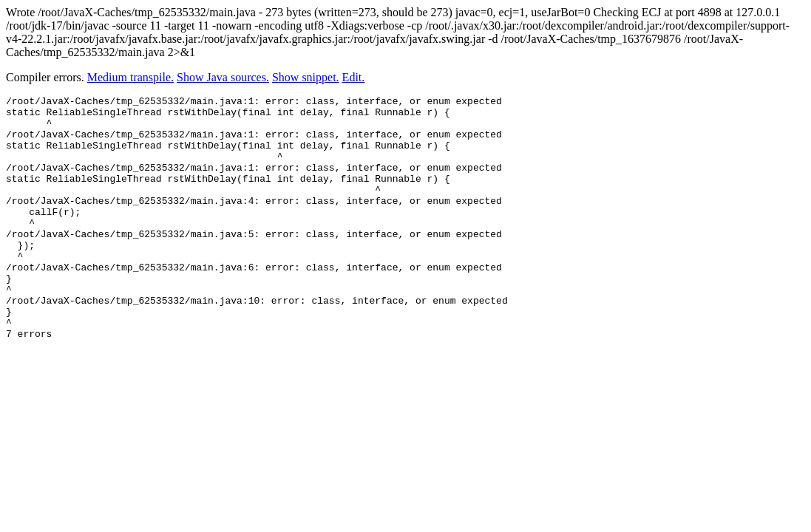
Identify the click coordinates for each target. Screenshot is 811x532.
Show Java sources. (223, 77)
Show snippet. (306, 77)
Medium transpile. (130, 77)
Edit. (354, 77)
